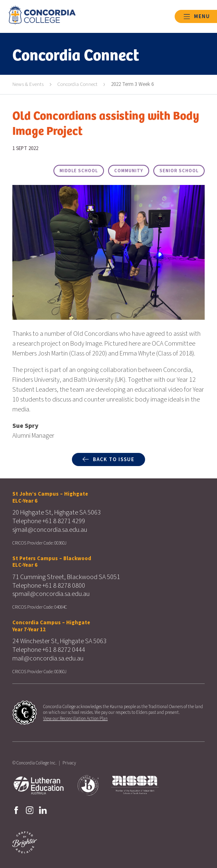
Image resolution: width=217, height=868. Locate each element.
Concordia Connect (77, 84)
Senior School (179, 171)
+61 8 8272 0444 (64, 650)
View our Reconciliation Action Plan (75, 719)
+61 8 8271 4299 (64, 521)
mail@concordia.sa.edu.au (48, 658)
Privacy (69, 763)
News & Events (28, 84)
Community (129, 171)
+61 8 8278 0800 (64, 586)
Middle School (79, 171)
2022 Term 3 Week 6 (132, 84)
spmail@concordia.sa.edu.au (51, 594)
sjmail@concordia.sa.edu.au (50, 530)
